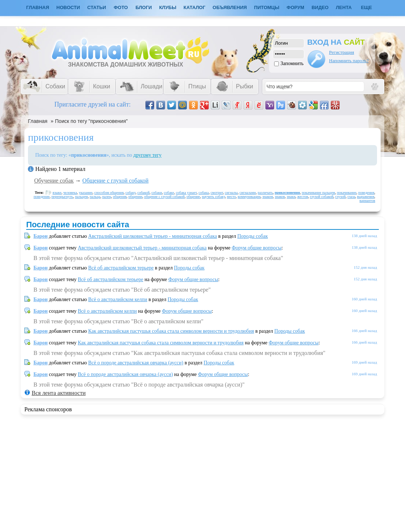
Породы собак (253, 236)
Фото (121, 7)
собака (204, 193)
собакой (144, 193)
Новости (68, 7)
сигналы (231, 193)
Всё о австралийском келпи (118, 299)
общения (120, 197)
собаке (169, 193)
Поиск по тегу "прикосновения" (91, 121)
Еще (367, 7)
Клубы (168, 7)
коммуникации (249, 197)
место (231, 197)
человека (70, 193)
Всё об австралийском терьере (121, 268)
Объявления (230, 7)
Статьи (97, 7)
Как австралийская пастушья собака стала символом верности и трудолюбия (171, 331)
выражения (366, 197)
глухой (340, 197)
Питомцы (267, 7)
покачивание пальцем (318, 193)
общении (135, 197)
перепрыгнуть (62, 197)
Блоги (144, 7)
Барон (41, 236)
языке (57, 193)
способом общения (109, 193)
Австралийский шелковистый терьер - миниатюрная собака (153, 236)
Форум (295, 7)
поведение (41, 197)
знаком (268, 197)
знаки (291, 197)
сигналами (248, 193)
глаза (351, 197)
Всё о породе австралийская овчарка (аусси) (136, 363)
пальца (95, 197)
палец (107, 197)
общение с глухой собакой (164, 197)
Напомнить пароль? (349, 61)
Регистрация (342, 52)
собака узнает (186, 193)
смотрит (217, 193)
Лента (344, 7)
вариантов (367, 201)
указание (86, 193)
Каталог (195, 7)
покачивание (347, 193)
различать (265, 193)
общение (193, 197)
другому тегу (148, 155)
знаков (280, 197)
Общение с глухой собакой (116, 181)
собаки (157, 193)
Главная (38, 121)
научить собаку (213, 197)
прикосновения (287, 193)
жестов (303, 197)
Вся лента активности (59, 393)
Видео (320, 7)
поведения (366, 193)
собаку (131, 193)
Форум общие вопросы (256, 248)
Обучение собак (54, 181)
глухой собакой (322, 197)
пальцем (81, 197)
